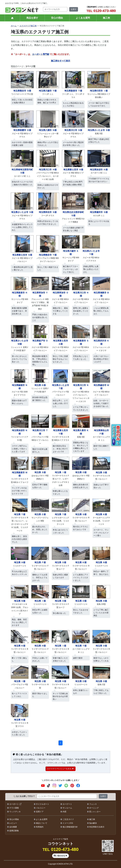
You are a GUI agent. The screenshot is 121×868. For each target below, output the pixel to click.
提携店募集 (14, 831)
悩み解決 (93, 823)
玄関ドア (40, 812)
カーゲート (67, 804)
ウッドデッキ (15, 812)
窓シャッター (95, 812)
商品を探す (32, 18)
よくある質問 (83, 18)
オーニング (94, 808)
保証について (42, 823)
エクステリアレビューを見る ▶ (60, 769)
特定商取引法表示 (97, 827)
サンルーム (67, 808)
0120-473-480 (101, 11)
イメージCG (68, 823)
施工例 (106, 18)
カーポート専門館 (41, 54)
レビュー (13, 823)
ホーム (14, 26)
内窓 (65, 812)
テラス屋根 (14, 808)
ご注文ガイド (68, 819)
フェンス (93, 804)
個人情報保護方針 (70, 827)
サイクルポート (43, 804)
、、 (20, 524)
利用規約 (40, 827)
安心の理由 (57, 18)
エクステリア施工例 (28, 26)
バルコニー (41, 808)
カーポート (14, 804)
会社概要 (13, 827)
